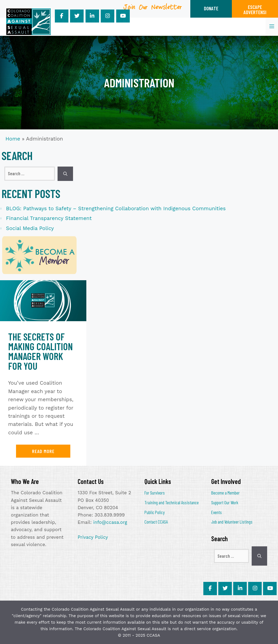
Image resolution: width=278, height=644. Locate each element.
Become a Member (225, 493)
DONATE (211, 8)
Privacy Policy (93, 537)
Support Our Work (225, 502)
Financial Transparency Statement (49, 218)
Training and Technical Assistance (172, 502)
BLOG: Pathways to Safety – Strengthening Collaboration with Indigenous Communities (116, 208)
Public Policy (154, 512)
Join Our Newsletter (153, 9)
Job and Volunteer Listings (232, 522)
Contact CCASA (156, 522)
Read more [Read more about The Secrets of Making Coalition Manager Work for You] (43, 451)
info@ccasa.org (110, 522)
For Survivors (155, 493)
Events (217, 512)
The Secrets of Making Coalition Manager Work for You (40, 351)
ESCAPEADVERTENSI (255, 9)
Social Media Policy (30, 228)
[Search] (65, 174)
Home (13, 139)
